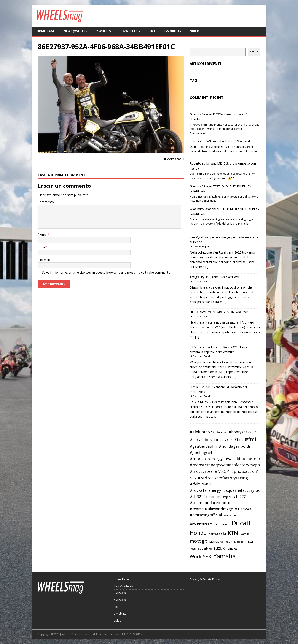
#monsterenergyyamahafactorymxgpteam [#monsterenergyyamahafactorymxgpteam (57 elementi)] (230, 465)
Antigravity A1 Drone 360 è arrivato (214, 277)
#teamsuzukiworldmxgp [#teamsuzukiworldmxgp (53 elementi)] (211, 509)
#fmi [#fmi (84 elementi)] (250, 439)
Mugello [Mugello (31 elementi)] (239, 542)
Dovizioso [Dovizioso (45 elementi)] (222, 524)
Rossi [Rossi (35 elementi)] (193, 549)
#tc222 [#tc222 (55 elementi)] (239, 496)
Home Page (46, 31)
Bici (152, 31)
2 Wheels (104, 31)
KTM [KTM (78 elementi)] (233, 533)
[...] (209, 267)
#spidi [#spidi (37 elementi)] (227, 497)
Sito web (44, 260)
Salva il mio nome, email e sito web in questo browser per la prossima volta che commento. (107, 272)
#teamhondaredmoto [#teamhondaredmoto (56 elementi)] (210, 503)
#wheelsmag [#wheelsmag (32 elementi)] (231, 515)
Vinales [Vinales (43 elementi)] (233, 548)
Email (42, 247)
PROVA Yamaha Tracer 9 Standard (226, 141)
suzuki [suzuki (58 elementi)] (220, 548)
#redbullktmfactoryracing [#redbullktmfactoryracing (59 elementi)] (223, 478)
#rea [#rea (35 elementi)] (193, 478)
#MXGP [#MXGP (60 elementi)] (222, 471)
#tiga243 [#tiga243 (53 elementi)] (243, 509)
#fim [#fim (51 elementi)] (239, 440)
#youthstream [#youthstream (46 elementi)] (201, 524)
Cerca (254, 52)
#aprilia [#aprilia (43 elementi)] (221, 432)
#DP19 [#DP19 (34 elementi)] (229, 440)
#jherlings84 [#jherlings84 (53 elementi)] (201, 452)
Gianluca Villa (199, 114)
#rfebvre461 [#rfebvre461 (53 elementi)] (201, 484)
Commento (46, 202)
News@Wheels (75, 31)
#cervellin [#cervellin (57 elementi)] (199, 439)
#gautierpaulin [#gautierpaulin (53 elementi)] (203, 446)
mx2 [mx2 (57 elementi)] (249, 541)
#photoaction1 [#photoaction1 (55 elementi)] (245, 471)
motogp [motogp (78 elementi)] (199, 541)
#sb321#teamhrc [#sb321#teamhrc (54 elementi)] (205, 496)
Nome (43, 234)
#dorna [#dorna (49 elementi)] (216, 440)
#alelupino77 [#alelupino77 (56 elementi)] (202, 432)
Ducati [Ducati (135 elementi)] (241, 523)
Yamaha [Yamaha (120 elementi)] (225, 556)
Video (195, 31)
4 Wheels (130, 31)
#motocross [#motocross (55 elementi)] (201, 471)
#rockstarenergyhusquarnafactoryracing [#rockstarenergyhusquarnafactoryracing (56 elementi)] (228, 490)
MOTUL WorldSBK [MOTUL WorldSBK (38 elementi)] (221, 542)
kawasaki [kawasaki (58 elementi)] (217, 533)
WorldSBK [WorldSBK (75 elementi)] (201, 556)
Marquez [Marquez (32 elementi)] (245, 534)
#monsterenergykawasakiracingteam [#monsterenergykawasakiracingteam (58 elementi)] (226, 459)
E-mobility (173, 31)
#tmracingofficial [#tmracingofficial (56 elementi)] (206, 515)
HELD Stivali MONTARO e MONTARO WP (219, 312)
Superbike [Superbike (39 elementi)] (205, 549)
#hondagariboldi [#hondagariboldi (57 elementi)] (234, 446)
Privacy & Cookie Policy (205, 579)
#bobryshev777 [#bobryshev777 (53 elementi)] (242, 432)
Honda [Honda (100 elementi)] (198, 533)
